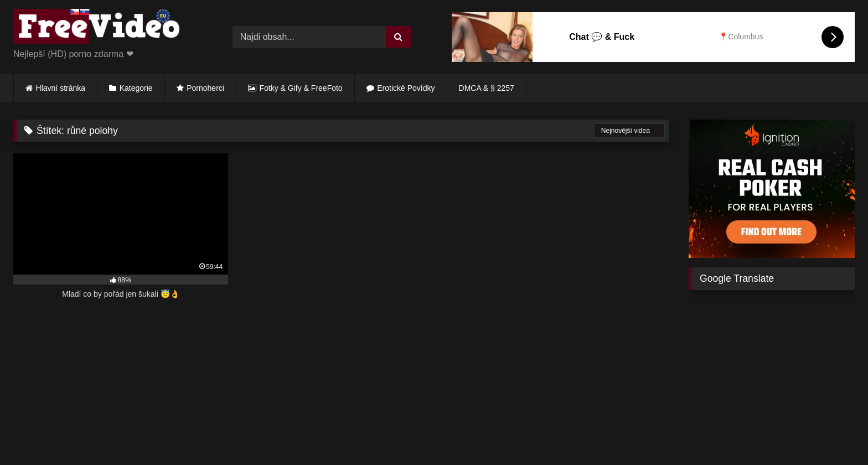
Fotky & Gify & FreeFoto (301, 88)
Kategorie (136, 88)
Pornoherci (205, 88)
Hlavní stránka (61, 88)
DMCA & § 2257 (487, 88)
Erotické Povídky (406, 88)
